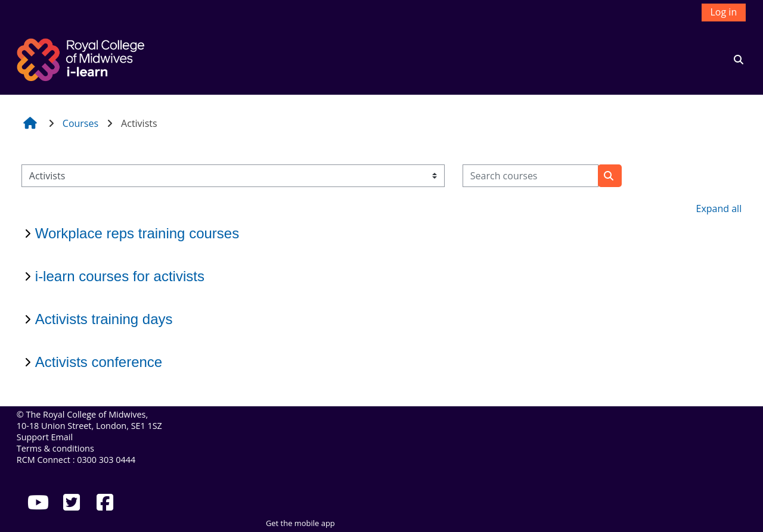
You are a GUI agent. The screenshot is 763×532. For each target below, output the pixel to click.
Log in (724, 12)
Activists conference (99, 362)
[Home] (82, 58)
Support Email (45, 437)
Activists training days (104, 319)
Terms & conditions (55, 448)
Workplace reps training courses (137, 233)
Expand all (719, 209)
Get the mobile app (300, 523)
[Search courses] (531, 176)
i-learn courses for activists (120, 276)
